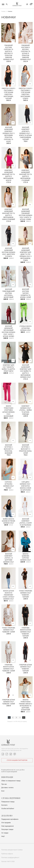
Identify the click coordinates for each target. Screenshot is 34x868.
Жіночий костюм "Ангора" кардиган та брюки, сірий (26, 293)
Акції (3, 836)
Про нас (4, 784)
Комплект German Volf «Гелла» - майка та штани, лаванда (26, 410)
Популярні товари (7, 829)
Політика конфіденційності (10, 858)
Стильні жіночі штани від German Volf (25, 328)
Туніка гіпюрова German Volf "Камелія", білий (8, 630)
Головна (3, 11)
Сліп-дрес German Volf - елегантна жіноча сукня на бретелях (25, 486)
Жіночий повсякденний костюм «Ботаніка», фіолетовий (9, 293)
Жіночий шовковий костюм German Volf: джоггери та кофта (8, 252)
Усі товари (5, 833)
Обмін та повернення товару (11, 781)
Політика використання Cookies (12, 850)
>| (24, 717)
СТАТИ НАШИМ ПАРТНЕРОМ (17, 760)
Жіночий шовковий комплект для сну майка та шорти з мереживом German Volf (25, 371)
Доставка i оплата (7, 788)
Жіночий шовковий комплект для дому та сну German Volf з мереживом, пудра (26, 254)
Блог (3, 791)
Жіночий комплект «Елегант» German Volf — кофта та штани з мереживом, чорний (26, 133)
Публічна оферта (7, 854)
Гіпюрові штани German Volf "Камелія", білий (8, 702)
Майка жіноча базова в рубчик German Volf (8, 521)
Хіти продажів (6, 823)
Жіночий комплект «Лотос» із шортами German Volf (9, 558)
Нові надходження (8, 826)
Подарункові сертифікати (10, 819)
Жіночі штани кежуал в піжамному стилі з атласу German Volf (8, 595)
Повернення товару (8, 802)
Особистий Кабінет (8, 809)
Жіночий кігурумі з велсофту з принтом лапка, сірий (26, 449)
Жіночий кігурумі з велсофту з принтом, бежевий (8, 449)
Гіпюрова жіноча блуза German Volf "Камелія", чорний (25, 632)
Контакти (4, 805)
